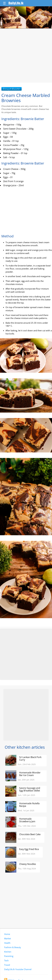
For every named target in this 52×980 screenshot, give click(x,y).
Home (7, 934)
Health (7, 943)
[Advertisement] (26, 55)
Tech (6, 960)
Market (7, 938)
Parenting (9, 956)
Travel (7, 965)
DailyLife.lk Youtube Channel (18, 969)
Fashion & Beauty (13, 947)
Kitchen (8, 952)
